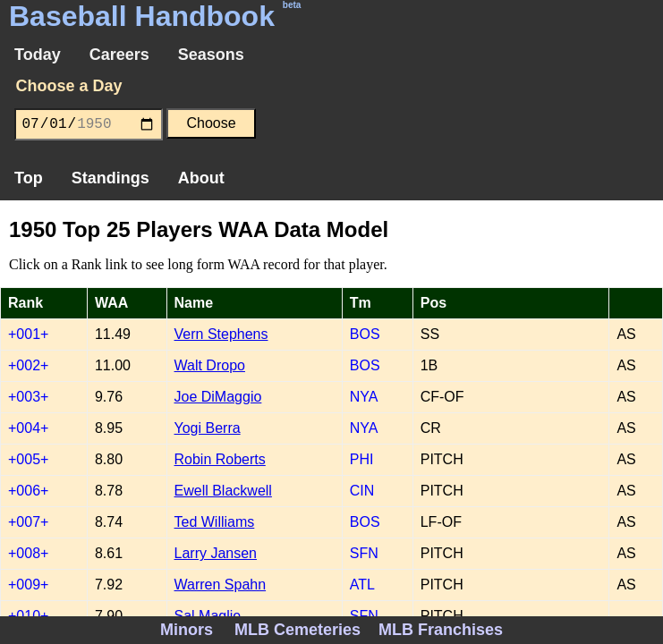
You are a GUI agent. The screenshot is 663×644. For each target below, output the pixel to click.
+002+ (28, 365)
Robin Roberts (220, 459)
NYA (364, 397)
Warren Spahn (221, 585)
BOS (365, 334)
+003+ (28, 397)
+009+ (28, 585)
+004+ (28, 428)
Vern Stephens (221, 334)
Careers (119, 55)
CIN (362, 491)
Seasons (211, 55)
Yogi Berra (208, 428)
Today (38, 55)
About (201, 178)
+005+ (28, 459)
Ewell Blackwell (223, 491)
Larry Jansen (216, 553)
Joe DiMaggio (218, 397)
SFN (364, 553)
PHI (362, 459)
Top (29, 178)
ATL (362, 585)
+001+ (28, 334)
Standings (110, 178)
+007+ (28, 522)
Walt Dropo (210, 365)
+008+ (28, 553)
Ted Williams (215, 522)
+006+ (28, 491)
